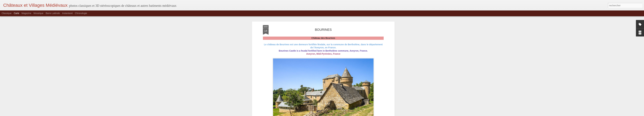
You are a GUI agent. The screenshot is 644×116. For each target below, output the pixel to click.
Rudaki (340, 22)
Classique (7, 13)
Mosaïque (38, 13)
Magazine (26, 13)
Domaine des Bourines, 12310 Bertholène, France (330, 27)
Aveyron (328, 31)
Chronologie (81, 13)
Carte (16, 13)
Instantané (67, 13)
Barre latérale (53, 13)
